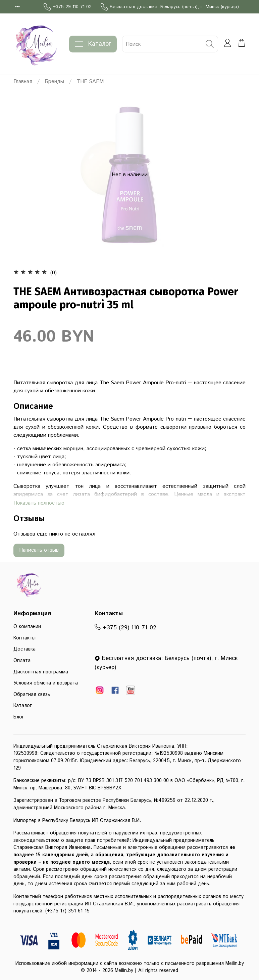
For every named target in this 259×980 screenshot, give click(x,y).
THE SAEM (90, 82)
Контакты (24, 638)
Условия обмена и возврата (46, 683)
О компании (27, 627)
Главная (23, 82)
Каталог (93, 44)
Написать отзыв (39, 550)
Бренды (54, 82)
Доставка (24, 649)
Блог (19, 717)
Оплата (22, 661)
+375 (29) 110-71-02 (125, 628)
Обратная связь (32, 695)
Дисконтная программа (41, 672)
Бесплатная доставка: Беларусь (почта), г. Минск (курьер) (170, 7)
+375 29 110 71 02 (68, 7)
